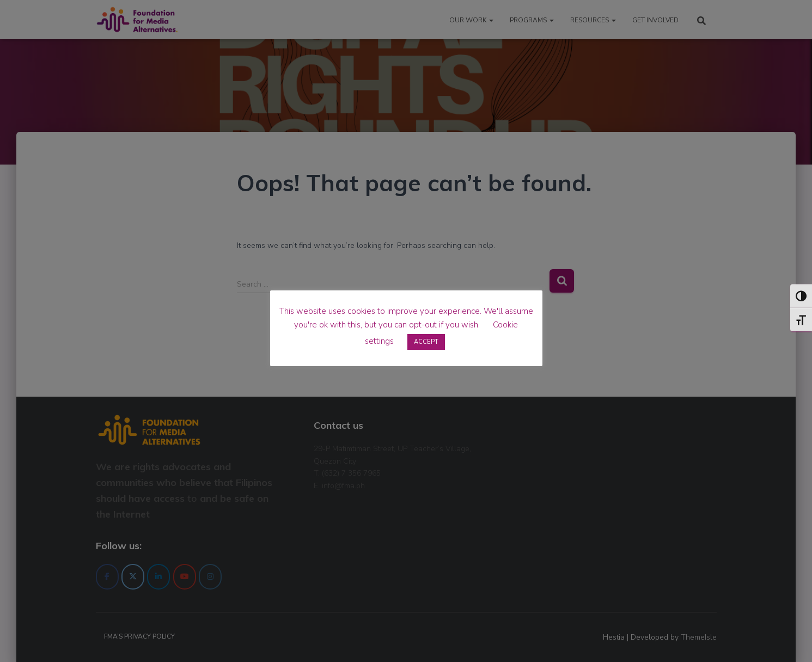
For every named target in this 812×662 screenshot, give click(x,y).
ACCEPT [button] (426, 342)
